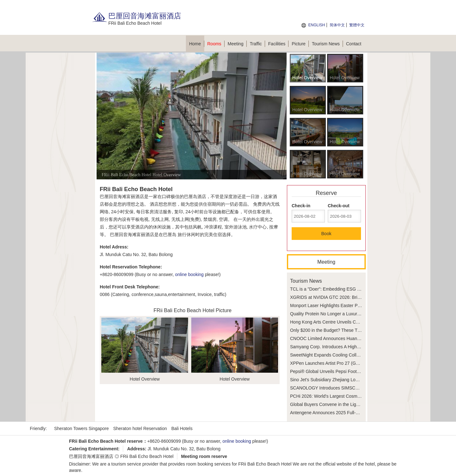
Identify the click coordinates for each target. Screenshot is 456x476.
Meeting (237, 44)
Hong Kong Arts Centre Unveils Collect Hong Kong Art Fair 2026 (353, 322)
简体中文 (337, 25)
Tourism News (327, 44)
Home (196, 44)
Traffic (257, 44)
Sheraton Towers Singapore (82, 428)
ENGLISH (317, 25)
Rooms (216, 44)
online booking (189, 274)
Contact (354, 44)
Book (326, 234)
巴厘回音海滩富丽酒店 (91, 456)
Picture (300, 44)
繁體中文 (357, 25)
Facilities (278, 44)
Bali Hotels (182, 428)
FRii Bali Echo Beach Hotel (147, 456)
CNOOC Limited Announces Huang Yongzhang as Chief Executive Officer (362, 338)
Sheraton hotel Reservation (140, 428)
